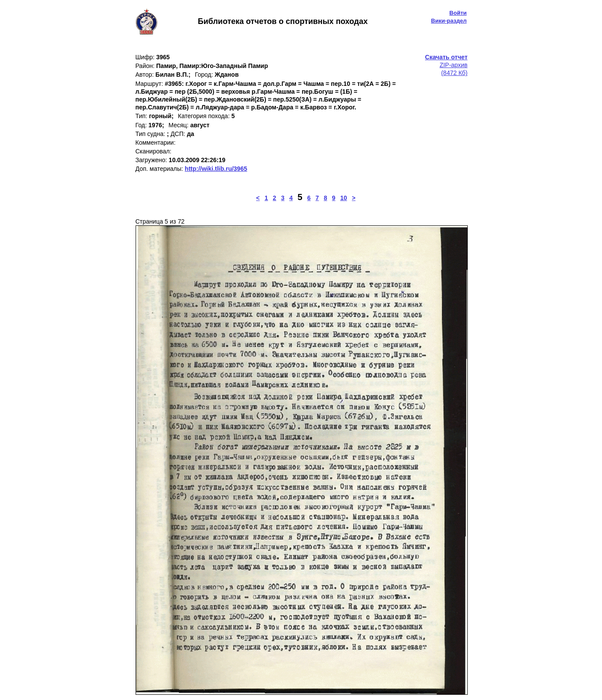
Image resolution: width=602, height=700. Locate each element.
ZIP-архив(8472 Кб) (446, 65)
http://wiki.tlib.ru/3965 (216, 169)
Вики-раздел (449, 21)
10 (344, 198)
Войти (458, 13)
